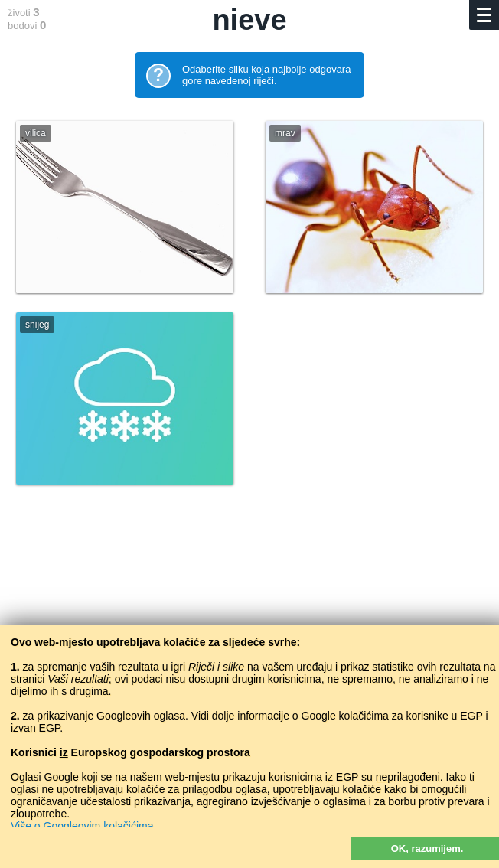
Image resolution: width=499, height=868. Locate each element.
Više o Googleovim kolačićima (82, 826)
